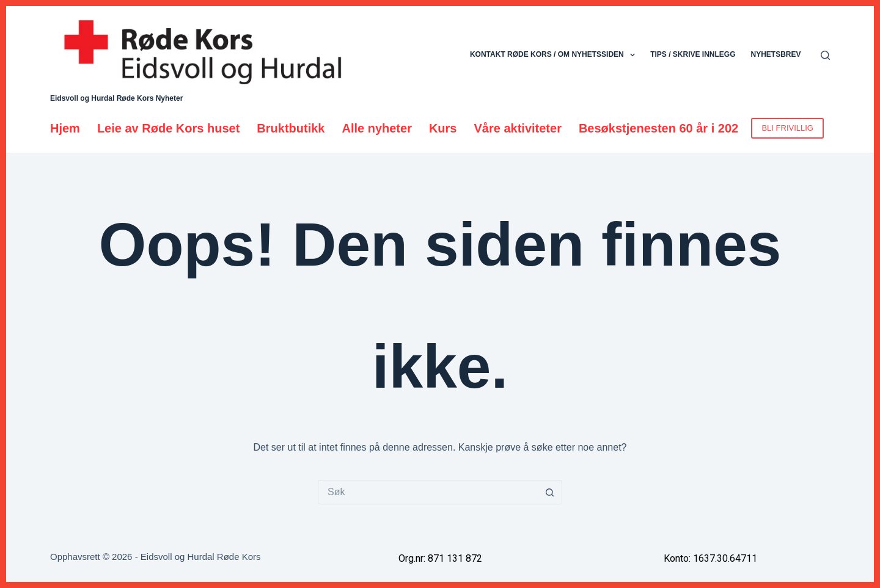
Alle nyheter (376, 128)
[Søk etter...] (428, 492)
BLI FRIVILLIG (787, 128)
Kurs (443, 128)
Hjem (65, 128)
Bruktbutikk (291, 128)
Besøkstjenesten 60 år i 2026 (662, 128)
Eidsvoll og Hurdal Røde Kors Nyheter (116, 98)
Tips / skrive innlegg (693, 54)
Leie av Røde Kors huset (168, 128)
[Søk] (825, 55)
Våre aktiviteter (518, 128)
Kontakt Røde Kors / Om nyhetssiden (555, 55)
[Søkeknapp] (550, 492)
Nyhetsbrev (776, 54)
